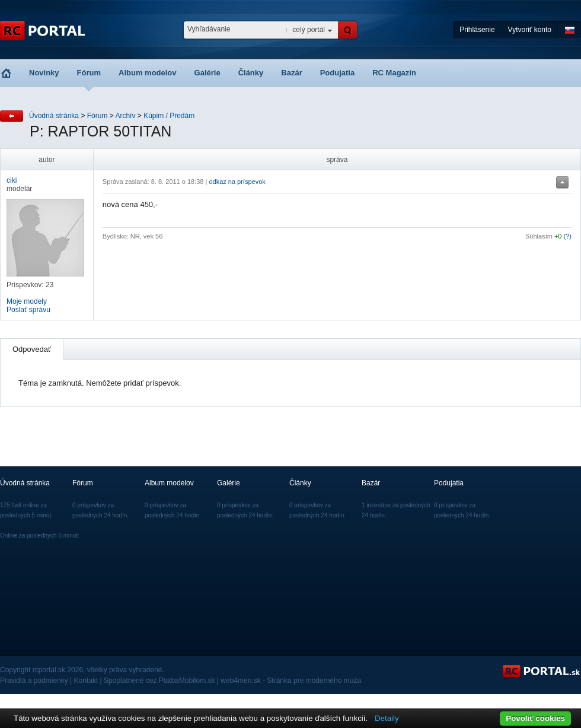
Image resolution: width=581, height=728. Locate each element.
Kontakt (86, 681)
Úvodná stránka (54, 116)
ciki (12, 180)
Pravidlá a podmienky (34, 681)
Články (251, 73)
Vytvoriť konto (530, 30)
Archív (125, 116)
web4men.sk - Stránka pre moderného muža (291, 681)
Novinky (44, 73)
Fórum (89, 73)
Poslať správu (28, 310)
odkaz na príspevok (237, 182)
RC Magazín (394, 73)
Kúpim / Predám (169, 116)
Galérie (207, 73)
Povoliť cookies (535, 718)
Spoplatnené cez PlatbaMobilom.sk (159, 681)
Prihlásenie (477, 30)
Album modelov (148, 73)
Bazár (291, 73)
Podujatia (338, 73)
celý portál (309, 30)
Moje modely (27, 301)
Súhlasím (539, 236)
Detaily (387, 718)
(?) (568, 236)
